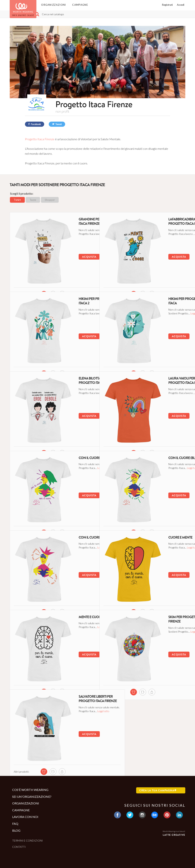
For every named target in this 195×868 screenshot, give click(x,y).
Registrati (167, 5)
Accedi (181, 5)
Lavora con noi (25, 817)
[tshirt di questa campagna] (37, 280)
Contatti (19, 847)
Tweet (57, 124)
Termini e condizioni (28, 841)
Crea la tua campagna (158, 790)
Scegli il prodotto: (22, 193)
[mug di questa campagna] (46, 280)
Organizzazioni (54, 5)
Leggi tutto (77, 241)
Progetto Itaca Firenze (40, 139)
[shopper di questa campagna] (55, 280)
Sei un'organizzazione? (32, 797)
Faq (15, 824)
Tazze (33, 200)
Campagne (80, 5)
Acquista (72, 256)
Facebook (35, 124)
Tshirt (17, 200)
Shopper (50, 200)
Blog (16, 830)
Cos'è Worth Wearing (30, 790)
